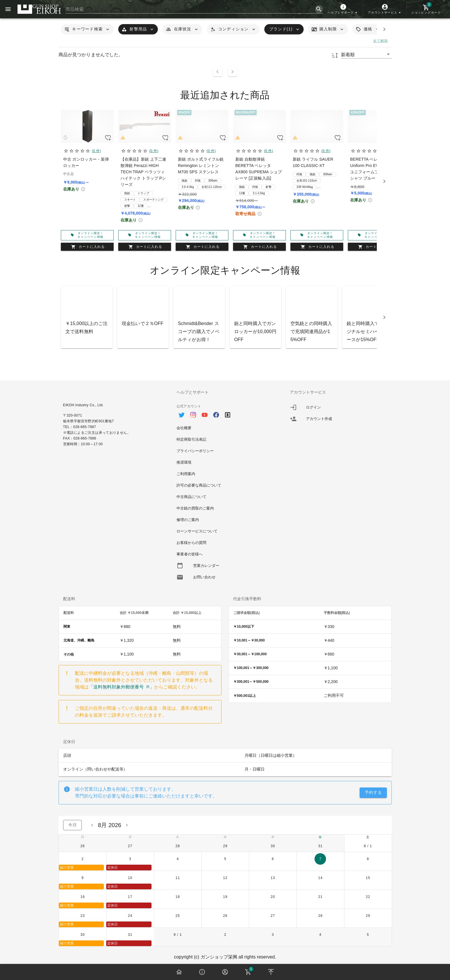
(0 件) (96, 151)
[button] (343, 9)
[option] (225, 412)
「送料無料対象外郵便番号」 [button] (121, 687)
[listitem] (339, 407)
